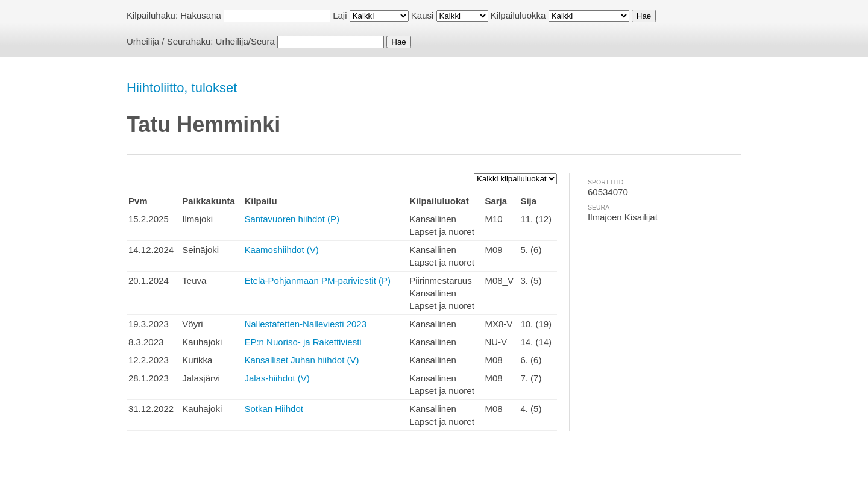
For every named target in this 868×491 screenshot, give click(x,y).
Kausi (423, 15)
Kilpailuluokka (518, 15)
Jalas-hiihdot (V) (277, 378)
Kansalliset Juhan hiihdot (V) (301, 360)
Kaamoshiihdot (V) (281, 250)
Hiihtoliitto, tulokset (182, 88)
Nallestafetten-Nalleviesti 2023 (305, 324)
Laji (340, 15)
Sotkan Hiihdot (274, 409)
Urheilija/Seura (245, 41)
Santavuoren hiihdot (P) (292, 219)
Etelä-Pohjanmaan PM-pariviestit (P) (317, 280)
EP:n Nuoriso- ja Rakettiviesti (303, 342)
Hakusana (201, 15)
